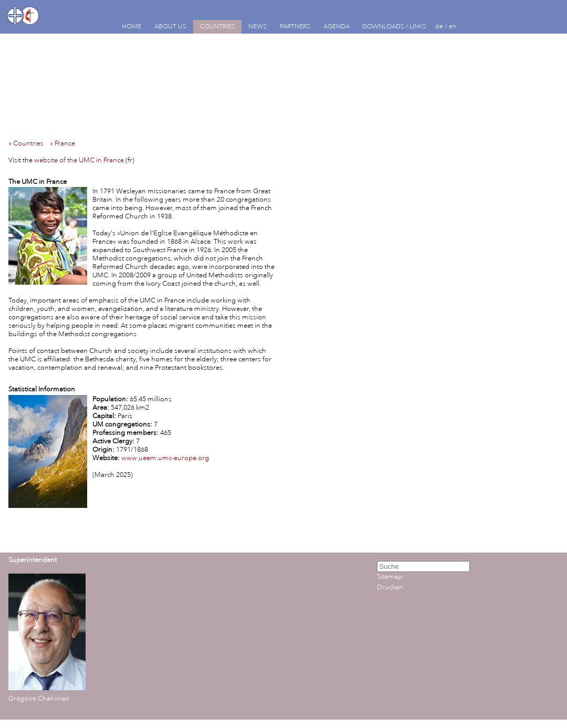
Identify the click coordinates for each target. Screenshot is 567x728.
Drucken (390, 587)
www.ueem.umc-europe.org (165, 458)
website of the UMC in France (79, 160)
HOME (132, 27)
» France (65, 143)
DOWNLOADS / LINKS (394, 27)
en (453, 27)
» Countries (28, 143)
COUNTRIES (217, 27)
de (439, 27)
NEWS (258, 27)
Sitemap (390, 577)
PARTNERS (295, 27)
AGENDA (337, 27)
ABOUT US (170, 27)
